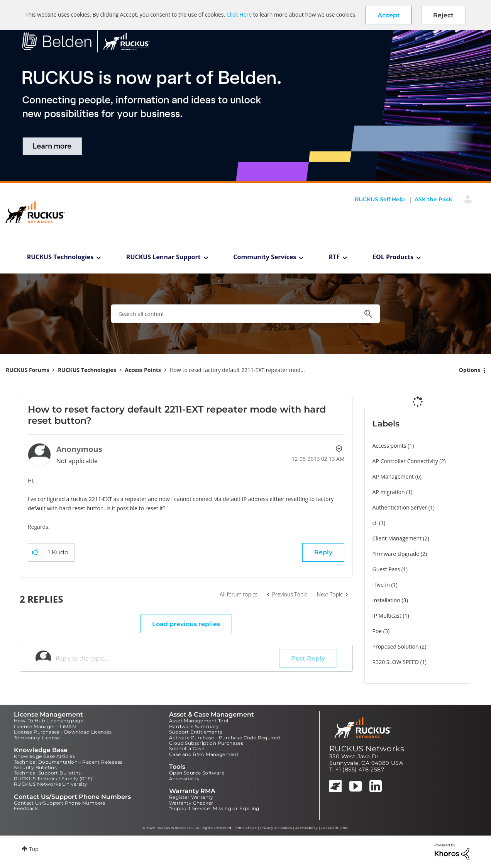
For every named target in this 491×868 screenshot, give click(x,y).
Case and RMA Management (204, 754)
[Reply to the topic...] (167, 658)
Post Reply (308, 658)
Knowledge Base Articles (44, 756)
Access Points (143, 370)
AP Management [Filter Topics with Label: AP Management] (393, 476)
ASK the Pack (433, 199)
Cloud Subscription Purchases (206, 743)
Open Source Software (197, 773)
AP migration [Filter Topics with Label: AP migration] (389, 492)
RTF (334, 257)
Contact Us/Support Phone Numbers (60, 803)
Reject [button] (443, 15)
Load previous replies (186, 624)
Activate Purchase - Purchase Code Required (225, 738)
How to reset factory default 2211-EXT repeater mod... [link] (237, 370)
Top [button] (34, 849)
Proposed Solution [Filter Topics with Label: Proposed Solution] (396, 646)
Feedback (26, 808)
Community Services (265, 257)
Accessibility (184, 779)
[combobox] (245, 314)
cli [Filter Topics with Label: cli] (375, 523)
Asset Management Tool (199, 721)
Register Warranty (191, 797)
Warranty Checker (191, 803)
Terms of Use (245, 828)
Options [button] (470, 370)
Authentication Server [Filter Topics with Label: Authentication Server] (400, 507)
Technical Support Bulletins (47, 773)
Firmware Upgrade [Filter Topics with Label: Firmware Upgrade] (396, 554)
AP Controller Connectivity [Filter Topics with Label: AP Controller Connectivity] (405, 461)
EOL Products (393, 257)
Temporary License (37, 738)
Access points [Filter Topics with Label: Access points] (389, 446)
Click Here (239, 14)
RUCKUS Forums (28, 370)
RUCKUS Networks (367, 749)
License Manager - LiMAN (45, 726)
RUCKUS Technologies (60, 257)
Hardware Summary (194, 726)
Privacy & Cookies (276, 828)
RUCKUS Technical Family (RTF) (53, 779)
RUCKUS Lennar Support (163, 257)
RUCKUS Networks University (51, 784)
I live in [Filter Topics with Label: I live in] (381, 585)
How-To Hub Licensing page (49, 721)
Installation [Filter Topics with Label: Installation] (386, 600)
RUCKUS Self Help (380, 199)
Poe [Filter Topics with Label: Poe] (377, 631)
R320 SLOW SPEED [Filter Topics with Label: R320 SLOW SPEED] (396, 662)
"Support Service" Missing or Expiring (214, 808)
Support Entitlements (196, 732)
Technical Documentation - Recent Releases (68, 762)
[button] (389, 15)
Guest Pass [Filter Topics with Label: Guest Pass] (386, 569)
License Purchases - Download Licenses (63, 732)
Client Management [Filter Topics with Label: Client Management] (397, 538)
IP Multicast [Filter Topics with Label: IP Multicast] (387, 616)
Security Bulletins (35, 767)
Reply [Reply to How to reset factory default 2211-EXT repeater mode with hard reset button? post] (323, 552)
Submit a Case (187, 748)
